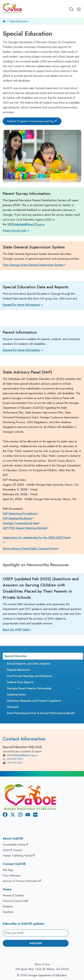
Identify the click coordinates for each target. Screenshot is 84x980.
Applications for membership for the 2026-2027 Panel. (37, 538)
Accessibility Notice (14, 845)
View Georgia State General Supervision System (33, 265)
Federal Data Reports (20, 682)
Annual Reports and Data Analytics (29, 664)
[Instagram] (20, 815)
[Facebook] (4, 815)
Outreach (13, 707)
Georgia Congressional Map (20, 523)
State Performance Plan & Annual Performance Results (41, 713)
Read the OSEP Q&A (16, 630)
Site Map (8, 870)
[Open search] (71, 9)
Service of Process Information (21, 881)
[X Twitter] (12, 815)
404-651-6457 (13, 763)
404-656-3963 (13, 759)
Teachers (8, 912)
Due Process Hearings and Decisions (29, 676)
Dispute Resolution (18, 670)
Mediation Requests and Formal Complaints (34, 701)
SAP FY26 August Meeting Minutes (25, 528)
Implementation (16, 695)
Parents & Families (13, 895)
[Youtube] (27, 815)
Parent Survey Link (15, 231)
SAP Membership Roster (17, 518)
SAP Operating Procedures (20, 514)
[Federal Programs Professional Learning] (32, 121)
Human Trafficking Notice (17, 856)
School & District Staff (16, 901)
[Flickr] (35, 815)
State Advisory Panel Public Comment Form (30, 549)
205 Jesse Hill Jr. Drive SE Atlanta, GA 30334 (42, 969)
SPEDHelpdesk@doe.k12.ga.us (26, 224)
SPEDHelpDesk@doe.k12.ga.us (20, 755)
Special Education (16, 656)
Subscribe (36, 943)
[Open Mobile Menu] (79, 9)
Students (8, 906)
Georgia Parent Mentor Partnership (29, 688)
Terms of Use (42, 964)
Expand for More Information (23, 305)
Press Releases (12, 876)
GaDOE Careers (13, 850)
